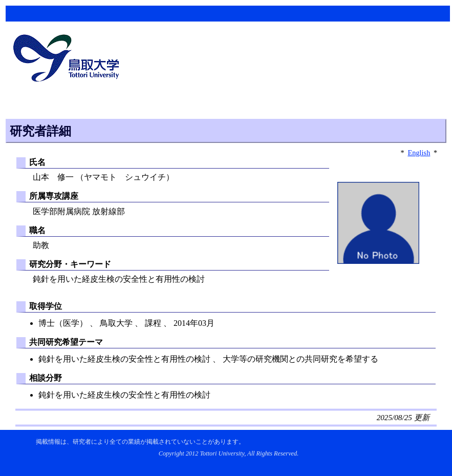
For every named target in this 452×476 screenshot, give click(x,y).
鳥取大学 (69, 59)
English (419, 153)
